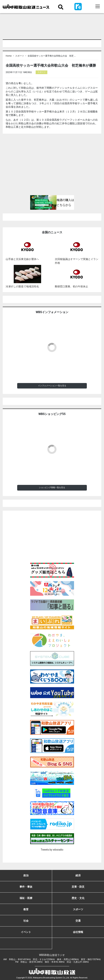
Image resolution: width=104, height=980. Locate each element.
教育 (26, 909)
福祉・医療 (26, 898)
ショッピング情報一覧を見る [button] (52, 488)
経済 (78, 875)
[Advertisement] (52, 166)
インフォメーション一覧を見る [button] (52, 386)
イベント (26, 932)
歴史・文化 (78, 898)
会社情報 (78, 932)
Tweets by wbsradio (52, 850)
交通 (78, 921)
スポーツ (20, 56)
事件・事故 (26, 887)
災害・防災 (78, 887)
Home (9, 56)
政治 (26, 875)
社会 (26, 921)
